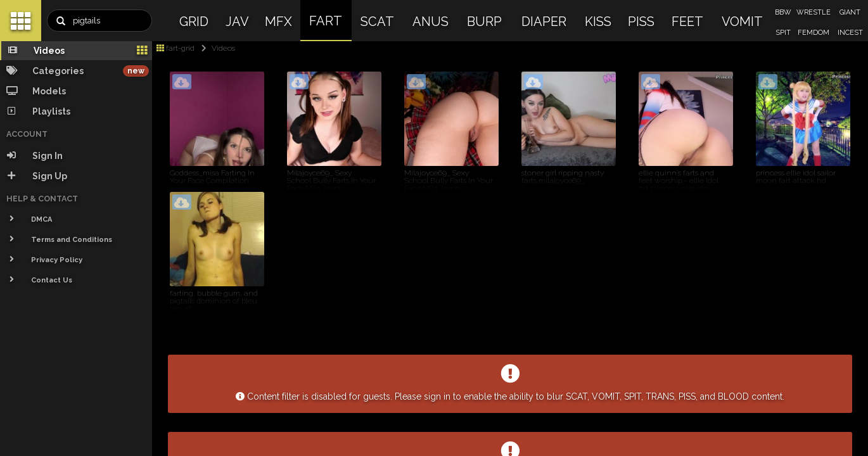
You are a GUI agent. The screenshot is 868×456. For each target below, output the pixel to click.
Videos (216, 48)
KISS (598, 22)
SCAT (377, 22)
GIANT (850, 12)
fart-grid (176, 48)
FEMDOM (814, 33)
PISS (641, 22)
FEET (687, 22)
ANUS (431, 22)
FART (326, 21)
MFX (278, 22)
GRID (194, 22)
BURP (484, 22)
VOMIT (742, 22)
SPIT (783, 33)
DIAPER (544, 22)
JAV (237, 22)
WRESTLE (814, 12)
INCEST (850, 33)
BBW (783, 12)
